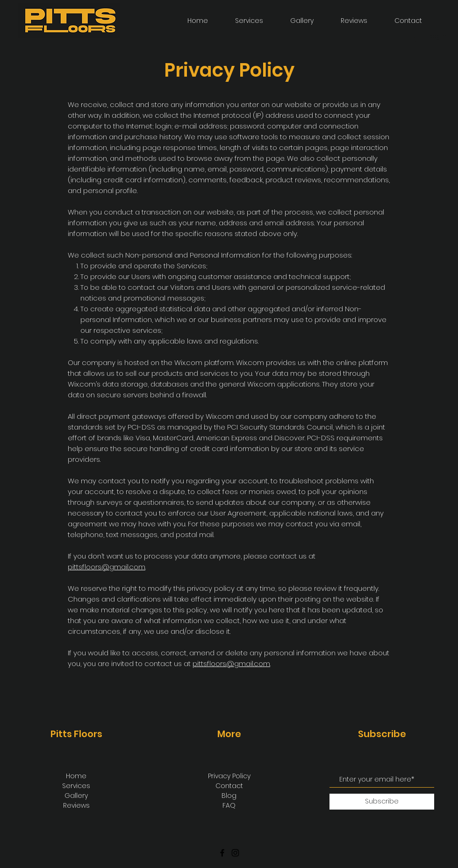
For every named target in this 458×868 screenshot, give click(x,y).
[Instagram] (235, 853)
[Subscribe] (382, 802)
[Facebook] (222, 853)
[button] (293, 21)
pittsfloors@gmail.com (107, 567)
